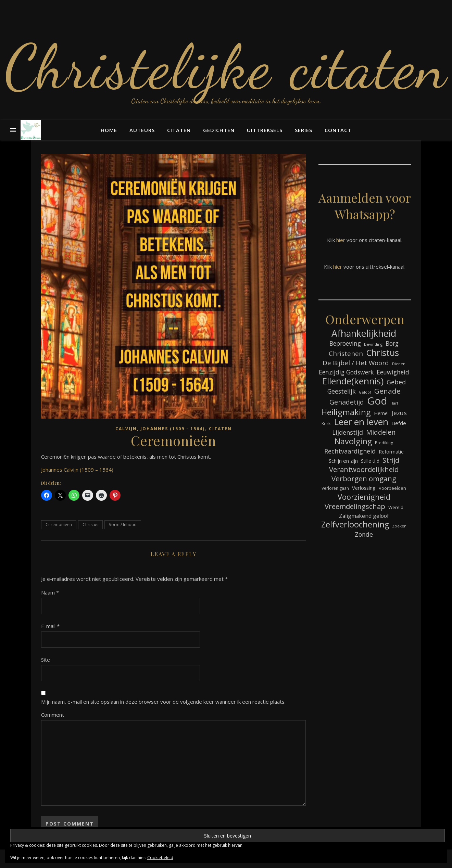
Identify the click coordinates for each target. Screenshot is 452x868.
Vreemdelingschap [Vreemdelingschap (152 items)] (355, 506)
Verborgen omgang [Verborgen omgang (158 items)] (364, 479)
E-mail (50, 626)
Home (109, 130)
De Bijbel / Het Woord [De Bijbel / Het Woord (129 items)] (356, 363)
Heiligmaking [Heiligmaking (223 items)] (346, 412)
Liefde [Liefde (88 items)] (399, 423)
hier (341, 240)
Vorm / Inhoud (123, 525)
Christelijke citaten (226, 67)
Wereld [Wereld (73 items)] (396, 507)
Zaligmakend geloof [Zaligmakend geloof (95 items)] (364, 516)
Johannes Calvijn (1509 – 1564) (77, 470)
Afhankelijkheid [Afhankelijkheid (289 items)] (364, 333)
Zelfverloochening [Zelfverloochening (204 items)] (355, 525)
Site (46, 660)
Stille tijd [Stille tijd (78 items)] (370, 461)
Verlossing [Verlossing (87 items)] (364, 488)
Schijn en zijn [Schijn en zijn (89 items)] (343, 461)
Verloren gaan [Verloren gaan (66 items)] (335, 488)
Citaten (179, 130)
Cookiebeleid (160, 858)
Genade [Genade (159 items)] (387, 391)
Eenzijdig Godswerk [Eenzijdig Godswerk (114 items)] (346, 372)
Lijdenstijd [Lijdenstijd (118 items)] (348, 432)
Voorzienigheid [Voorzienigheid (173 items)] (364, 497)
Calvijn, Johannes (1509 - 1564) (160, 429)
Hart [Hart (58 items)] (394, 403)
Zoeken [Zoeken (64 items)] (399, 526)
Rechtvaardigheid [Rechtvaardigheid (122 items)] (350, 451)
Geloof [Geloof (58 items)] (365, 392)
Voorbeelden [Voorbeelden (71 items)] (392, 488)
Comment (53, 715)
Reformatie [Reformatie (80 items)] (391, 452)
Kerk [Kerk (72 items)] (326, 423)
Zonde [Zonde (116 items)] (364, 534)
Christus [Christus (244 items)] (382, 353)
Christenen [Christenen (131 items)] (346, 354)
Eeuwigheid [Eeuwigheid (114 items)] (393, 372)
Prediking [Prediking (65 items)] (384, 443)
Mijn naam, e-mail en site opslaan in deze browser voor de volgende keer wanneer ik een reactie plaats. (163, 702)
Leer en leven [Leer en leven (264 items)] (361, 422)
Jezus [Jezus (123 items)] (399, 413)
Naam (50, 592)
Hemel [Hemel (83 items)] (381, 413)
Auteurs (142, 130)
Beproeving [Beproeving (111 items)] (345, 343)
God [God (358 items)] (377, 401)
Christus (90, 525)
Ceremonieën (59, 525)
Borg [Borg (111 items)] (392, 343)
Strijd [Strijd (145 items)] (391, 460)
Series (304, 130)
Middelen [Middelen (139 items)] (381, 432)
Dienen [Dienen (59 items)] (399, 364)
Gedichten (219, 130)
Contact (338, 130)
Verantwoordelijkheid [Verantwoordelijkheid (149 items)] (364, 469)
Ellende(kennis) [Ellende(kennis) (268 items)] (353, 381)
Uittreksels (265, 130)
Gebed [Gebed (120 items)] (396, 382)
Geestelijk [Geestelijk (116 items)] (342, 391)
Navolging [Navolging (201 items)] (353, 441)
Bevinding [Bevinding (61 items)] (373, 344)
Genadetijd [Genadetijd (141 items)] (347, 402)
